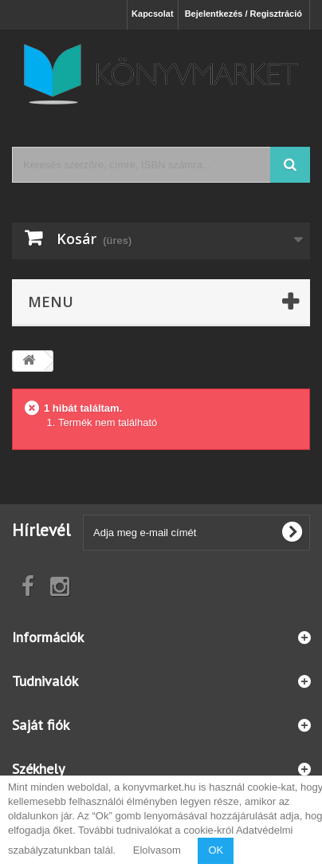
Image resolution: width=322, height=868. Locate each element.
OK (216, 850)
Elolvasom (157, 850)
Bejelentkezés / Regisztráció (243, 14)
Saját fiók (41, 725)
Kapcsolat (153, 14)
